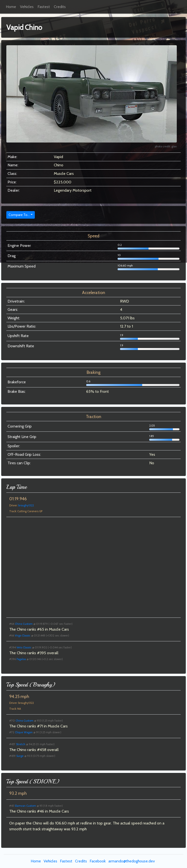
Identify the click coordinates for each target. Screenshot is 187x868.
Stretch (21, 744)
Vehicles (27, 7)
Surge (20, 756)
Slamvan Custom (25, 806)
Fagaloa (21, 659)
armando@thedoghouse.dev (132, 861)
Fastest (44, 7)
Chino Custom (24, 624)
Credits (60, 7)
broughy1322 (26, 505)
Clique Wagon (24, 732)
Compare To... (19, 215)
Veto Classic (24, 647)
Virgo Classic (23, 635)
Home (11, 7)
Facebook (98, 861)
